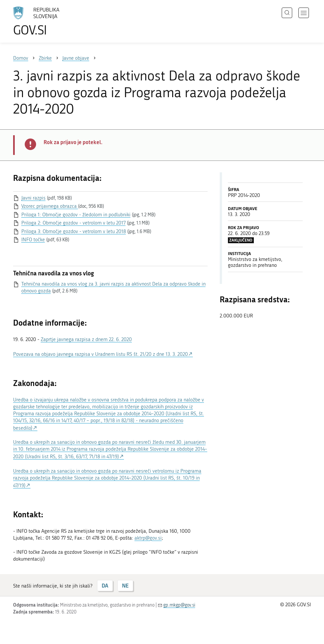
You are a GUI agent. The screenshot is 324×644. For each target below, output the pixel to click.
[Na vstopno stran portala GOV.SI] (46, 21)
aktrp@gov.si (148, 538)
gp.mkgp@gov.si (179, 605)
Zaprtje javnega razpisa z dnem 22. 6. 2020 (86, 339)
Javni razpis (33, 198)
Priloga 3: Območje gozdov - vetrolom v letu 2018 (74, 231)
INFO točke (33, 240)
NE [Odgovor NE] (125, 585)
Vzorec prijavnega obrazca (50, 206)
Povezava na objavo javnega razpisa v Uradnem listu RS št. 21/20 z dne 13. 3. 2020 (101, 354)
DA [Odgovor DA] (105, 585)
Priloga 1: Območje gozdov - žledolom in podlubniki (76, 215)
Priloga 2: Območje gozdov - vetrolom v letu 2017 (73, 223)
